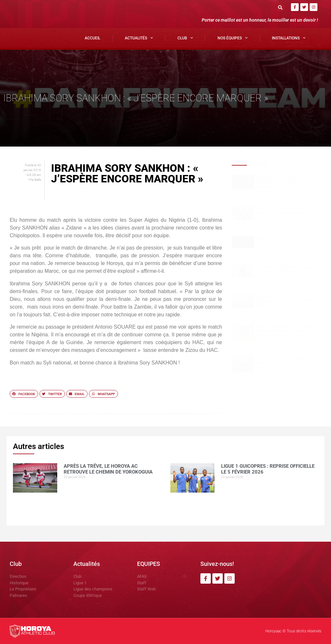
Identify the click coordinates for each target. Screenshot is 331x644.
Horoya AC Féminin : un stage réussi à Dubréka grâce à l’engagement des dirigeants (283, 331)
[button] (280, 7)
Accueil (92, 38)
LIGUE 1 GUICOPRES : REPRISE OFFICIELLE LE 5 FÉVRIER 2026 (281, 211)
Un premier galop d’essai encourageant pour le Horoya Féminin (285, 301)
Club (185, 38)
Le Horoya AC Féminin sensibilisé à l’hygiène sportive (286, 270)
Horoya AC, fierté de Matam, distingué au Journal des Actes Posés (286, 363)
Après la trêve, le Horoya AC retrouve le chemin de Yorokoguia (283, 183)
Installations (289, 38)
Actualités (139, 38)
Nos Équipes (233, 38)
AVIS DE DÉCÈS (268, 239)
